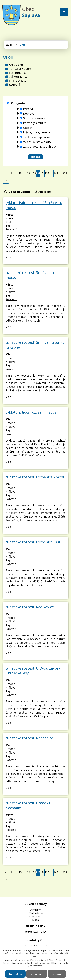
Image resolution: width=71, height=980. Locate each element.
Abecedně (45, 192)
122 (34, 173)
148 (56, 173)
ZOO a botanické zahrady (40, 147)
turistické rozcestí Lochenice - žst (33, 542)
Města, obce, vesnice (37, 132)
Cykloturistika (18, 76)
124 (42, 173)
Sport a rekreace (34, 118)
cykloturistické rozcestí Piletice (31, 412)
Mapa (35, 920)
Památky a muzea (35, 123)
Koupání (14, 84)
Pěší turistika (18, 73)
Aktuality (35, 910)
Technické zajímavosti (38, 137)
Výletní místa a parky (37, 142)
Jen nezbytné (37, 974)
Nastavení (57, 974)
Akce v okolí (17, 65)
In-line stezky (18, 80)
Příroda (28, 109)
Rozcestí (11, 229)
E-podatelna (35, 916)
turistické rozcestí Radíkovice (30, 607)
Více (8, 257)
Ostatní (28, 128)
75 (20, 173)
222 (65, 173)
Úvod (9, 45)
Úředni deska (35, 913)
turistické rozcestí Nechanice (29, 738)
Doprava (29, 114)
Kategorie (18, 103)
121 (29, 173)
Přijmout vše (15, 974)
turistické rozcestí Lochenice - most (35, 477)
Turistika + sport (20, 69)
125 (47, 173)
